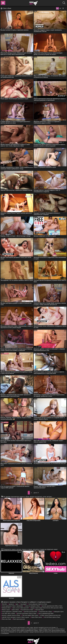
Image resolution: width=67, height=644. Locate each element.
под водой (23, 604)
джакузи (11, 604)
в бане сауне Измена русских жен (50, 615)
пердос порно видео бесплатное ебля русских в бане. (47, 608)
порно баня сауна (36, 617)
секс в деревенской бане (46, 613)
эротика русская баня (30, 612)
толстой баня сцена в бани (52, 617)
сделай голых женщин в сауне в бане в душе (16, 617)
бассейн (4, 604)
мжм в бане (15, 610)
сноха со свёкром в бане (32, 606)
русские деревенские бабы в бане (52, 606)
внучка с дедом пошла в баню (11, 615)
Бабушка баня (6, 608)
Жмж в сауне (6, 610)
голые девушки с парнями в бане (12, 612)
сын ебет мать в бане (8, 613)
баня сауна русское (19, 619)
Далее (36, 493)
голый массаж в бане (45, 612)
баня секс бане (7, 619)
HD (60, 8)
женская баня (39, 610)
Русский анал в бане (27, 610)
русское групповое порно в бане (27, 613)
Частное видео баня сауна (30, 615)
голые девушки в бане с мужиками (12, 606)
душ (17, 604)
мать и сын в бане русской (21, 608)
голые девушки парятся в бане (38, 604)
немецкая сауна (59, 612)
